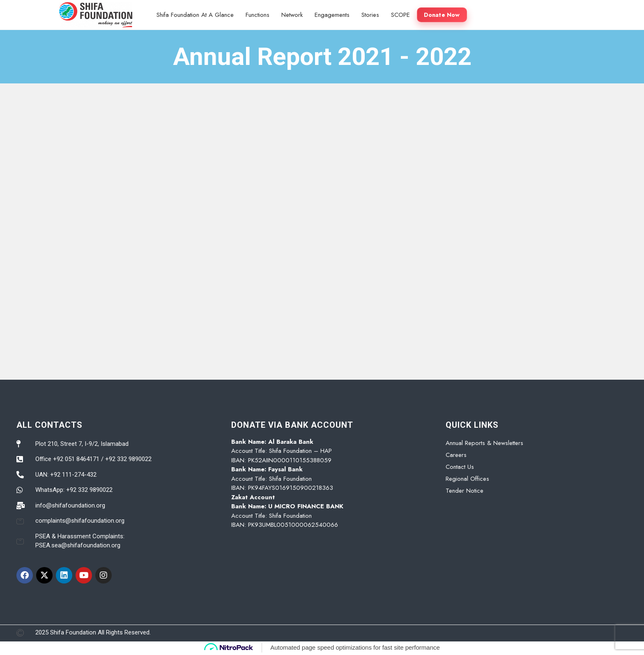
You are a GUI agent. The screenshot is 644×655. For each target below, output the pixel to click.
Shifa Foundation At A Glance (195, 15)
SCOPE (400, 15)
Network (292, 15)
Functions (258, 15)
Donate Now (442, 15)
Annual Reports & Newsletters (484, 443)
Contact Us (460, 467)
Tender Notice (465, 491)
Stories (370, 15)
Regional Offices (467, 479)
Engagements (332, 15)
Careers (456, 455)
